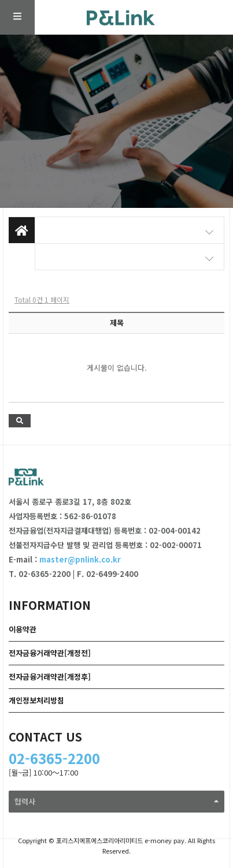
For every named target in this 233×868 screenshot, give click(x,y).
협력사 (116, 801)
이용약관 (23, 629)
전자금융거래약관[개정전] (50, 653)
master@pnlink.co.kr (80, 559)
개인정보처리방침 (36, 700)
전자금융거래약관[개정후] (50, 677)
